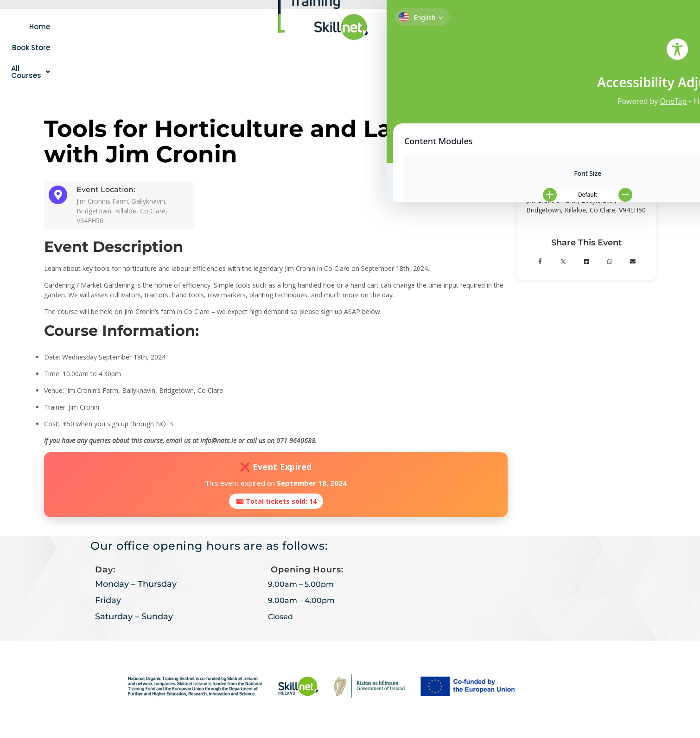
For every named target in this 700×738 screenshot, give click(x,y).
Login (482, 27)
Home (138, 26)
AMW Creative (395, 714)
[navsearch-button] (570, 26)
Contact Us (523, 27)
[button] (237, 26)
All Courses (237, 26)
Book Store (180, 26)
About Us (440, 27)
